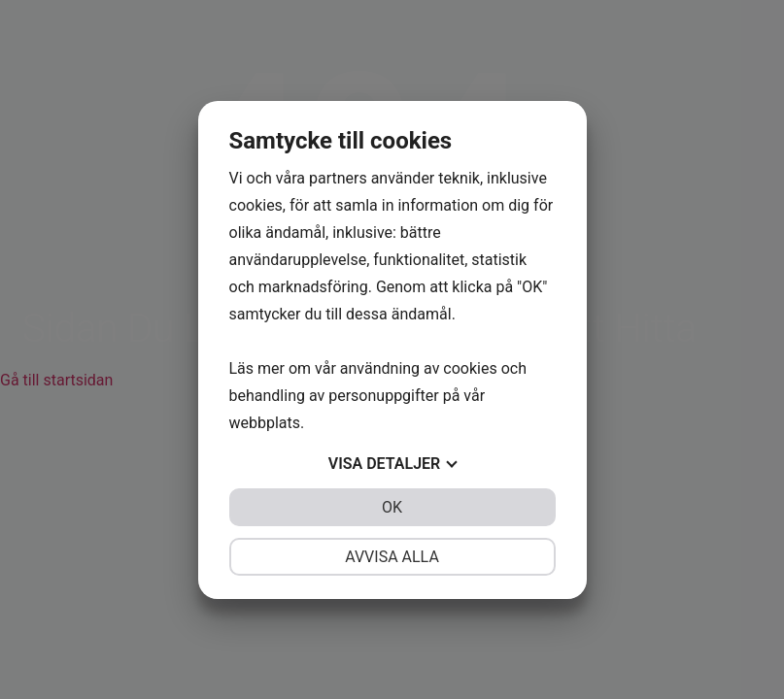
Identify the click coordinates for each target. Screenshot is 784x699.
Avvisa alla (392, 557)
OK (392, 507)
